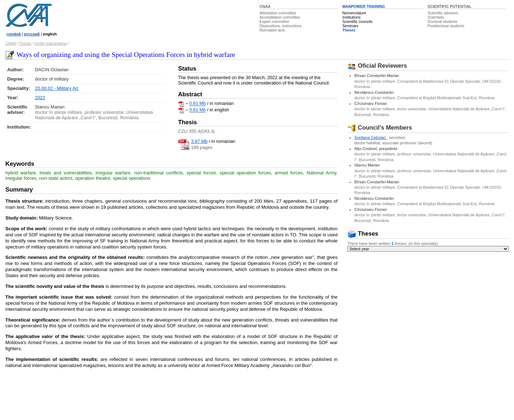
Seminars (350, 26)
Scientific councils (357, 21)
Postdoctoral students (446, 26)
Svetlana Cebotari (371, 137)
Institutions (352, 17)
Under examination (51, 43)
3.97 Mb (199, 141)
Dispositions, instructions (281, 26)
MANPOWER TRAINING (364, 6)
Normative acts (272, 30)
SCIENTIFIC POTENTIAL (450, 6)
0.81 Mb (197, 104)
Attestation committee (278, 13)
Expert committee (275, 21)
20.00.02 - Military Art (57, 88)
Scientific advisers (443, 13)
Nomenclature (354, 13)
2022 (40, 98)
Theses (349, 30)
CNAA (265, 6)
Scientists (436, 17)
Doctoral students (443, 21)
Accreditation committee (280, 17)
